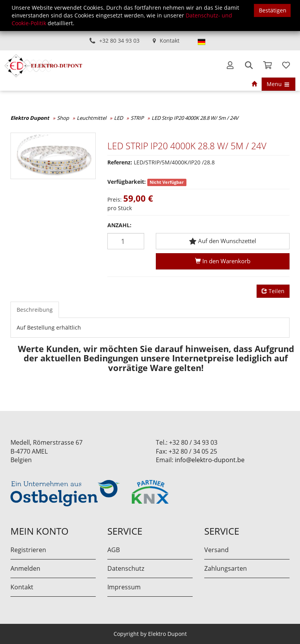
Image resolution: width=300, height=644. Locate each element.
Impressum (124, 587)
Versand (216, 550)
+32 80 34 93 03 (119, 41)
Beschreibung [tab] (35, 310)
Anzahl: (119, 225)
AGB (114, 550)
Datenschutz (126, 568)
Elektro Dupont (30, 118)
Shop (63, 118)
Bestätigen (273, 10)
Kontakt (170, 41)
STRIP (137, 118)
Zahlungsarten (226, 568)
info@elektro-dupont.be (210, 460)
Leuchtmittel (91, 118)
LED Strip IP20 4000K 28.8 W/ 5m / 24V (195, 118)
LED (118, 118)
